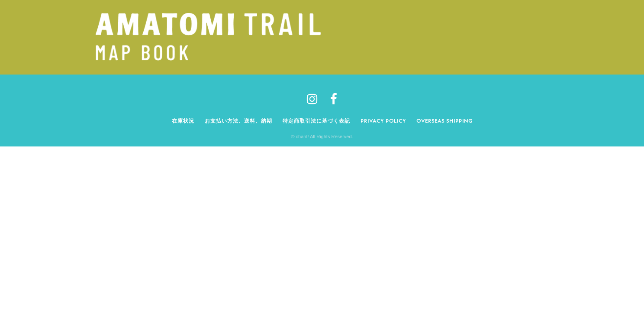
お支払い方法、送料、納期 (238, 121)
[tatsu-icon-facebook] (334, 99)
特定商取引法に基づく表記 (316, 121)
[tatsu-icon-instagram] (315, 99)
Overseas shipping (444, 121)
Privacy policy (383, 121)
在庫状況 (183, 121)
